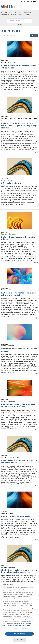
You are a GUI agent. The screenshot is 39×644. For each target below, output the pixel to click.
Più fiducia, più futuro (11, 183)
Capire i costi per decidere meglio (16, 516)
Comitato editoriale (16, 12)
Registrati (27, 15)
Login (20, 15)
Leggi (36, 91)
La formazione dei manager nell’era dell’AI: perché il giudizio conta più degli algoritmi (19, 126)
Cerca (34, 35)
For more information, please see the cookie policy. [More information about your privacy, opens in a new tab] (17, 624)
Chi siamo (4, 12)
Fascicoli (14, 15)
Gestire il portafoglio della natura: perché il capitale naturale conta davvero (19, 571)
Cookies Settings (19, 640)
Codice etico (5, 15)
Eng (36, 2)
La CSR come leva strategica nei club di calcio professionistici (19, 294)
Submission (28, 12)
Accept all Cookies (20, 634)
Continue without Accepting (19, 628)
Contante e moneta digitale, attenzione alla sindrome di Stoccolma (18, 406)
